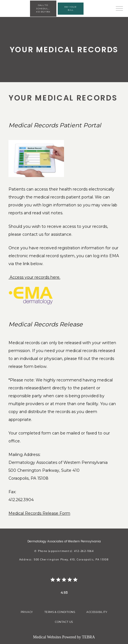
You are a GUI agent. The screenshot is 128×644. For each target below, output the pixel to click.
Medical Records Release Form (39, 513)
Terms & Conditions (60, 612)
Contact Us (64, 622)
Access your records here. (34, 277)
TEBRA (88, 637)
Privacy (27, 612)
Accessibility (97, 612)
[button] (120, 9)
